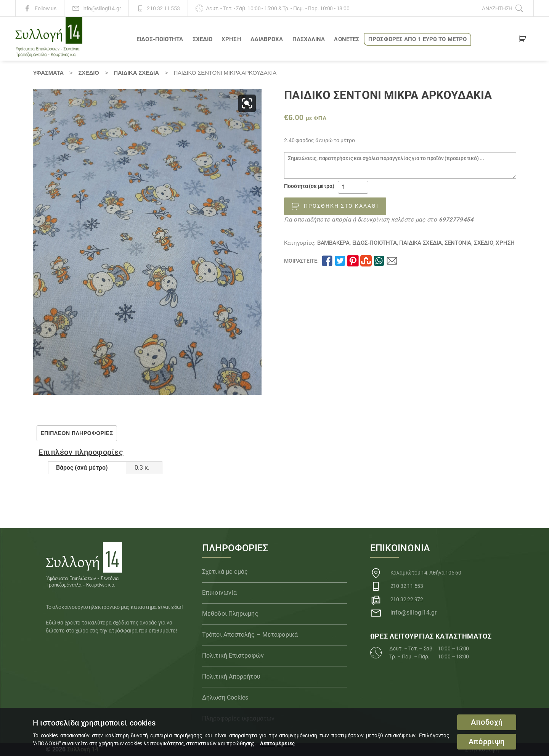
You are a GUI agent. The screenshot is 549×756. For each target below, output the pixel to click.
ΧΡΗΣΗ (231, 39)
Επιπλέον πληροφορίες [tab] (77, 433)
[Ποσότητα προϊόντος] (353, 187)
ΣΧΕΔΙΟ (203, 39)
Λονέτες (347, 39)
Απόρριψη (487, 742)
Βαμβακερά (333, 243)
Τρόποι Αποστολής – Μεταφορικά (250, 635)
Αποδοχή (487, 722)
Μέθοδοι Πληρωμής (230, 614)
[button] (247, 103)
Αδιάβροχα (267, 39)
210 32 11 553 (163, 8)
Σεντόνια (458, 243)
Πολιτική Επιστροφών (233, 656)
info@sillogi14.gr (102, 8)
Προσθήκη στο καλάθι (341, 206)
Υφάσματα (48, 73)
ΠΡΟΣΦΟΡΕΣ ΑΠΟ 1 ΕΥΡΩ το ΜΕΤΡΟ (417, 39)
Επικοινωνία (219, 593)
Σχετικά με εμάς (225, 572)
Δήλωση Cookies (225, 697)
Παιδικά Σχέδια (136, 73)
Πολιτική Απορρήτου (231, 677)
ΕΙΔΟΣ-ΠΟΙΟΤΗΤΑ (160, 39)
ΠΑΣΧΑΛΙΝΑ (309, 39)
